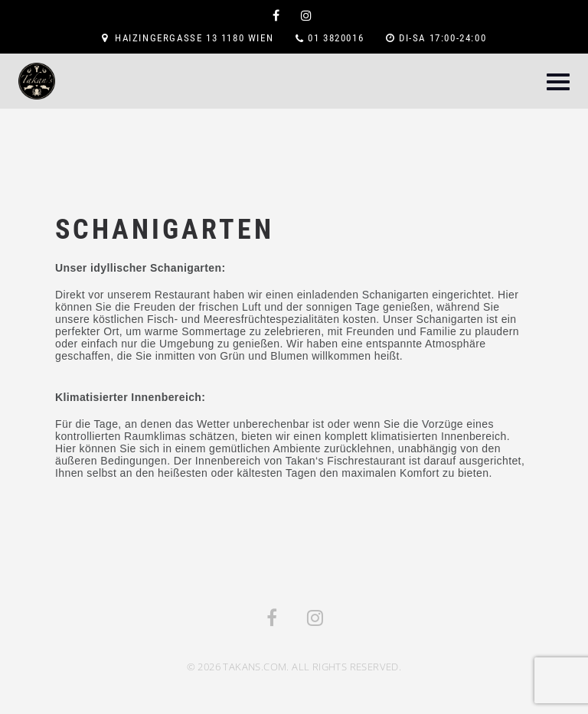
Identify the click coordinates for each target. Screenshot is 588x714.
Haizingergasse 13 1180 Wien (194, 38)
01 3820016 (336, 38)
